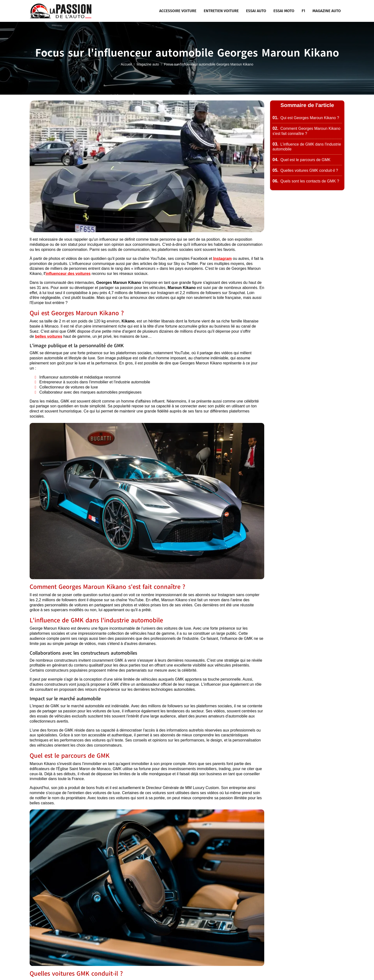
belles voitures (49, 336)
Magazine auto (327, 11)
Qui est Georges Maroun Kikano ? (306, 118)
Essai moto (284, 11)
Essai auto (256, 11)
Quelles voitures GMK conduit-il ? (305, 170)
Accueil (126, 64)
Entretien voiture (221, 11)
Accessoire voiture (178, 11)
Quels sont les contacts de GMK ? (306, 181)
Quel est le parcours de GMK (302, 160)
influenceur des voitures (68, 274)
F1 (303, 11)
